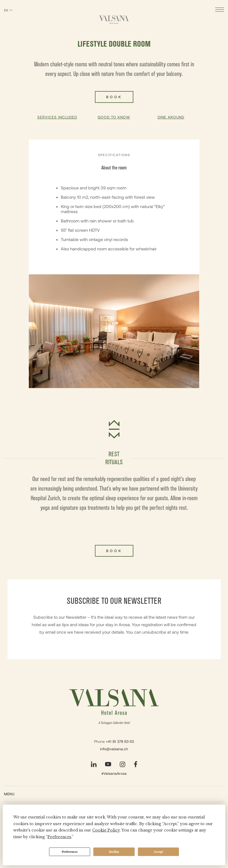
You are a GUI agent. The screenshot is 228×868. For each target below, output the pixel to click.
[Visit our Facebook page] (136, 764)
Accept (158, 852)
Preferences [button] (59, 837)
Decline (114, 852)
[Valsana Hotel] (114, 20)
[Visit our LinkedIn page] (94, 764)
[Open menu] (220, 10)
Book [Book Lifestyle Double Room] (114, 97)
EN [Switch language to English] (8, 10)
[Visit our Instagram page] (123, 764)
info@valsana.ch (114, 749)
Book (114, 551)
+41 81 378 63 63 (120, 741)
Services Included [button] (57, 117)
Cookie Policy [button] (106, 830)
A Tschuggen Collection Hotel (114, 723)
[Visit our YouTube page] (108, 764)
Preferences (70, 852)
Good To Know (114, 117)
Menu (9, 794)
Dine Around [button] (171, 117)
